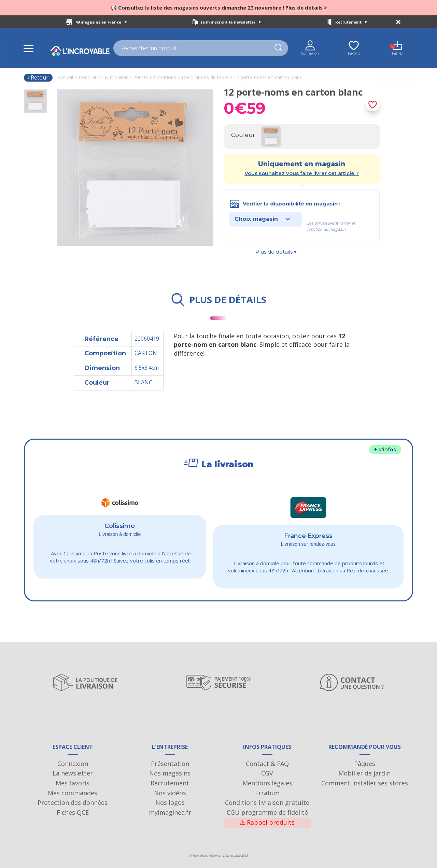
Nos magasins (170, 773)
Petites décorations (155, 77)
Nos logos (170, 802)
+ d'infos (385, 450)
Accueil (65, 77)
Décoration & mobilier (103, 77)
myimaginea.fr (170, 812)
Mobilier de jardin (364, 773)
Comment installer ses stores (365, 783)
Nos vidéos (170, 793)
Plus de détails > (306, 8)
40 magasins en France (101, 22)
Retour (38, 77)
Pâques (365, 764)
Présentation (170, 764)
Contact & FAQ (267, 764)
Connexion (73, 764)
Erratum (267, 793)
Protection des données (73, 802)
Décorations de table (205, 77)
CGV (267, 773)
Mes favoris (73, 783)
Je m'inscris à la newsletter (231, 22)
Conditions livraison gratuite (267, 802)
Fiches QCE (73, 812)
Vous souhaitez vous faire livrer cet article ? (302, 173)
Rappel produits (267, 822)
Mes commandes (73, 793)
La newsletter (73, 773)
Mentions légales (267, 783)
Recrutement (351, 22)
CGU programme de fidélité (267, 812)
